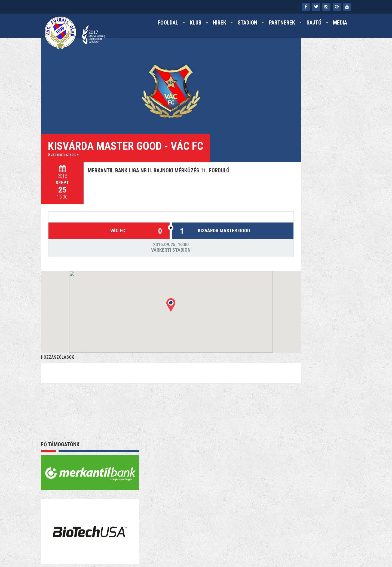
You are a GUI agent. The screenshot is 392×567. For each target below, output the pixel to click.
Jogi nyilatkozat (211, 548)
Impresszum (176, 548)
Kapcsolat (146, 548)
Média (340, 24)
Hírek (220, 24)
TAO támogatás (251, 548)
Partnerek (282, 24)
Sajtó (314, 24)
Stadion (247, 24)
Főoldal (168, 24)
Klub (196, 24)
